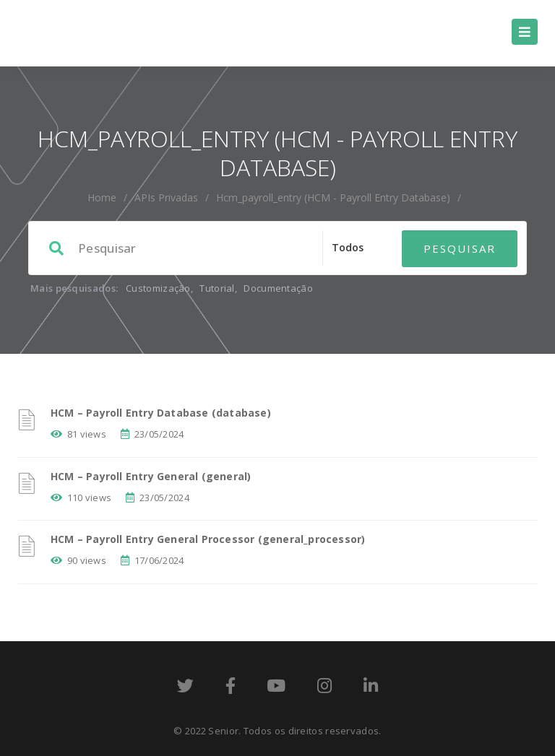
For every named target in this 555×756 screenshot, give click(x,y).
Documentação (278, 288)
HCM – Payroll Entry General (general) (151, 476)
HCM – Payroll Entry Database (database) (161, 413)
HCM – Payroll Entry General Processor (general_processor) (208, 539)
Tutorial (217, 288)
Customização (158, 288)
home (102, 197)
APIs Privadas (166, 197)
